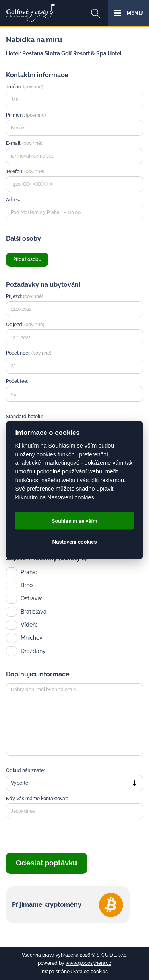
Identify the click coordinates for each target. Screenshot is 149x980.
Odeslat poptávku (46, 863)
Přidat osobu (27, 259)
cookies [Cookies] (99, 972)
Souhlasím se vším (74, 521)
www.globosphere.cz (88, 963)
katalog (81, 972)
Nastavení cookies (75, 542)
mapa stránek (57, 972)
